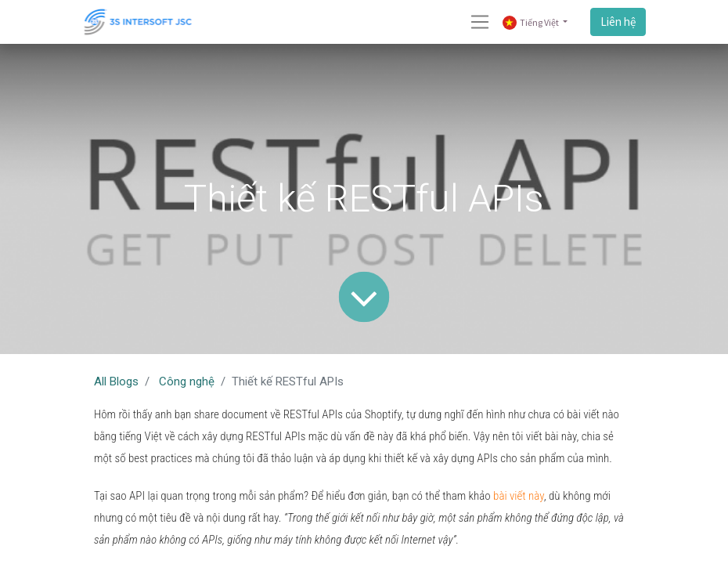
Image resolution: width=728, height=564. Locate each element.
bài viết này (519, 496)
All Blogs (116, 381)
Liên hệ (618, 22)
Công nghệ (187, 381)
